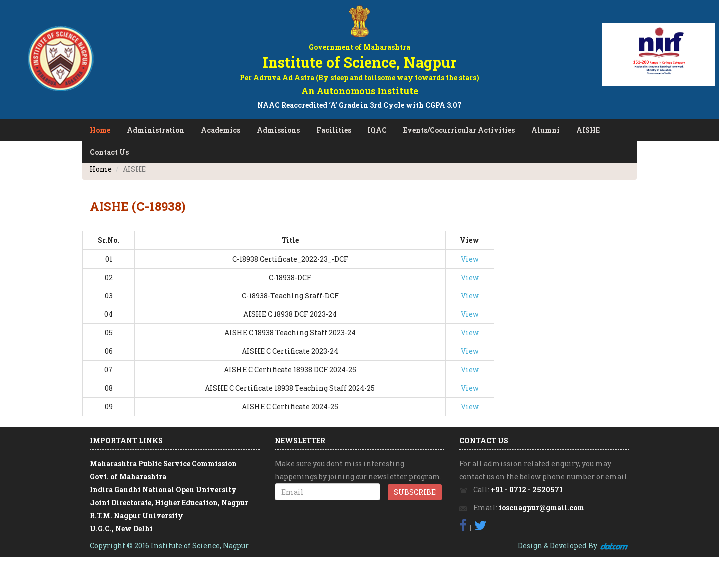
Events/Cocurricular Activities (459, 130)
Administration (156, 130)
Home (100, 130)
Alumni (545, 130)
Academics (220, 130)
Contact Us (109, 152)
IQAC (377, 130)
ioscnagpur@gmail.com (541, 507)
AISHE (588, 130)
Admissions (278, 130)
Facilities (334, 130)
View (470, 259)
